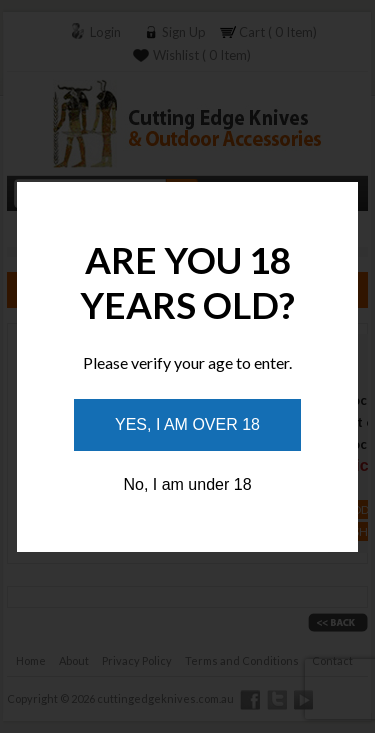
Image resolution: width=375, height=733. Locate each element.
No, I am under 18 (187, 484)
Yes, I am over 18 (187, 424)
